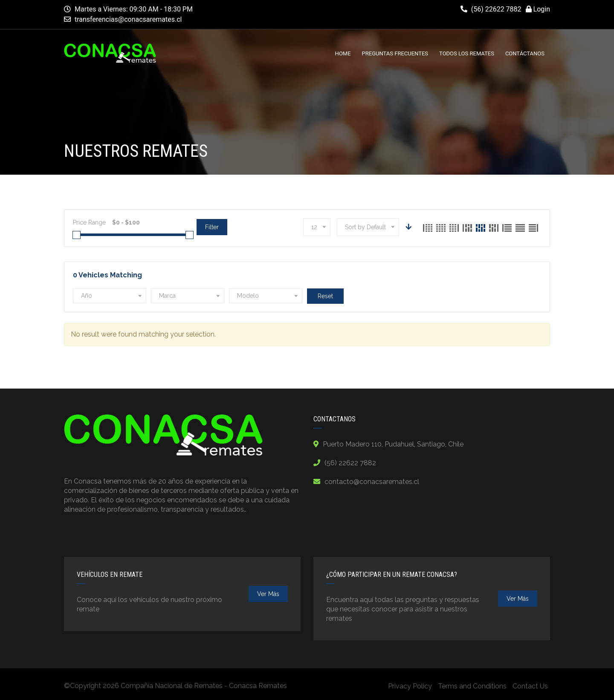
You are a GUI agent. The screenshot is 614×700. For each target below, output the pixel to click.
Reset (325, 296)
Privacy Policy (410, 686)
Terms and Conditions (472, 686)
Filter (212, 227)
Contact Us (530, 686)
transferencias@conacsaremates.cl (128, 19)
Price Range (89, 222)
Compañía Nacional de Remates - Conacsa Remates (204, 686)
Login (538, 9)
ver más (268, 594)
